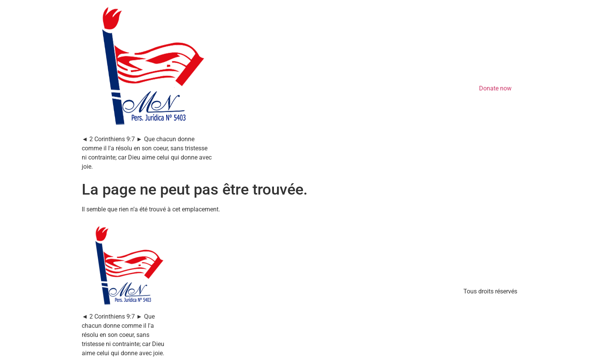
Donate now (495, 88)
